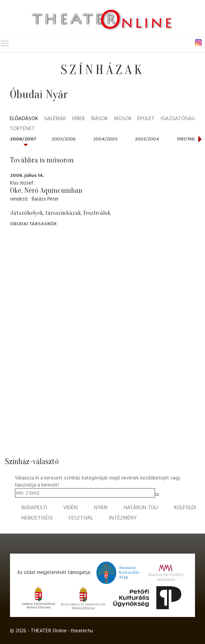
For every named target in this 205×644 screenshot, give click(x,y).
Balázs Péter (45, 199)
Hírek (78, 119)
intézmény (123, 518)
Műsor (123, 119)
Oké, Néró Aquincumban (46, 191)
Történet (22, 129)
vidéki (71, 508)
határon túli (141, 508)
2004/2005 (105, 139)
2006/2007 (23, 139)
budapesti (34, 508)
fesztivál (81, 518)
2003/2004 (147, 139)
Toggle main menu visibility (5, 42)
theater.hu (82, 630)
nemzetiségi (37, 518)
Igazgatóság (178, 119)
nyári (101, 508)
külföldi (185, 508)
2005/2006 (64, 139)
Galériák (55, 119)
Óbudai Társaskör (33, 224)
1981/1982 (187, 139)
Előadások (24, 119)
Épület (146, 119)
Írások (99, 119)
